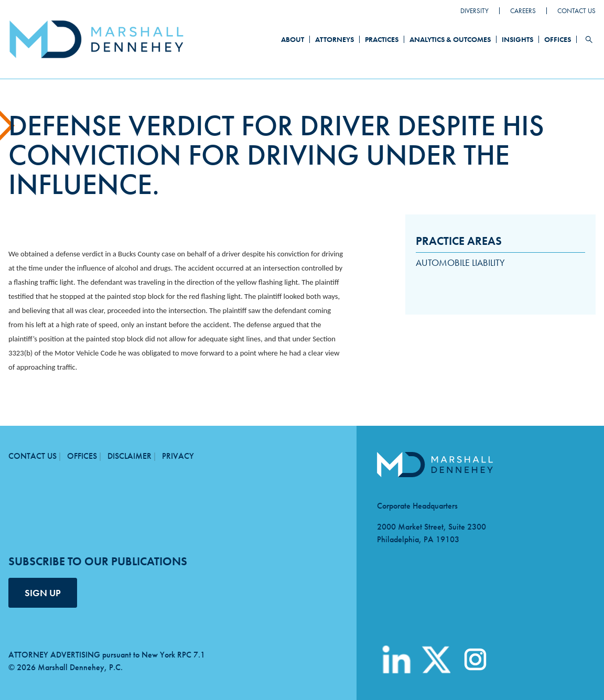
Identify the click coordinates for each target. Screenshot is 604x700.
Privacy (178, 456)
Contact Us (576, 11)
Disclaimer (130, 456)
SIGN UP (43, 593)
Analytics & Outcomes (450, 39)
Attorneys (335, 39)
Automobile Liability (460, 262)
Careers (523, 11)
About (293, 39)
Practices (382, 39)
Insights (517, 39)
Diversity (474, 11)
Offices (558, 39)
